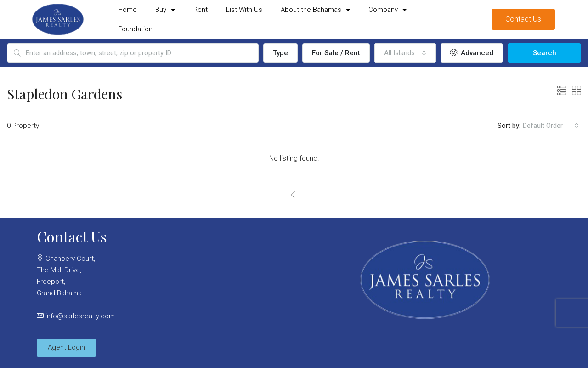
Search (545, 53)
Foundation (135, 29)
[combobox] (405, 53)
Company (387, 10)
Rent (201, 10)
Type (280, 53)
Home (127, 10)
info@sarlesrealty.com (80, 316)
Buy (165, 10)
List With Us (244, 10)
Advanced (472, 53)
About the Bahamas (315, 10)
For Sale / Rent (336, 53)
